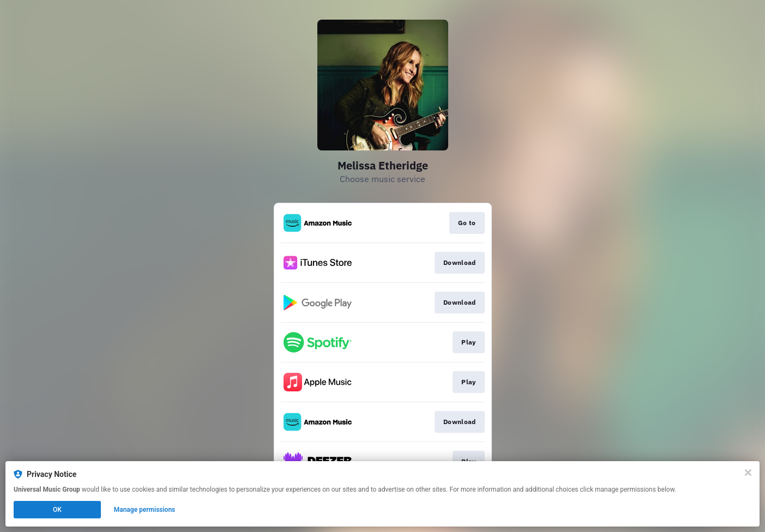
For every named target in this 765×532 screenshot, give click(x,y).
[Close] (748, 473)
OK (57, 510)
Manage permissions (145, 510)
